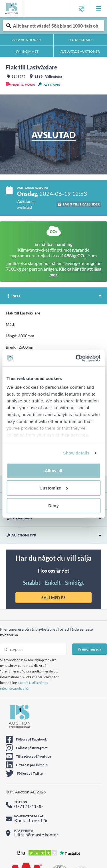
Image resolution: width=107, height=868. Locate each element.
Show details (76, 453)
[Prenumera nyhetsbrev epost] (33, 649)
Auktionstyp (21, 535)
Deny (53, 505)
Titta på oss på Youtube (34, 756)
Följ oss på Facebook (32, 739)
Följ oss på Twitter (30, 773)
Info (13, 296)
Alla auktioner (27, 40)
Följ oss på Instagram (32, 748)
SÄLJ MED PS (53, 597)
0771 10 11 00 (28, 806)
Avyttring (52, 85)
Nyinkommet (27, 51)
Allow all (53, 470)
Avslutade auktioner (80, 51)
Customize (54, 488)
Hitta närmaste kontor (36, 835)
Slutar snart (80, 40)
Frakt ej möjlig (23, 85)
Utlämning (19, 518)
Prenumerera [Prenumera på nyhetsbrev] (89, 649)
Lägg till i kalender (81, 204)
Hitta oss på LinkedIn (32, 765)
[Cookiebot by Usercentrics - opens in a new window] (76, 358)
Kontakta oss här (31, 820)
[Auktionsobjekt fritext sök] (53, 26)
